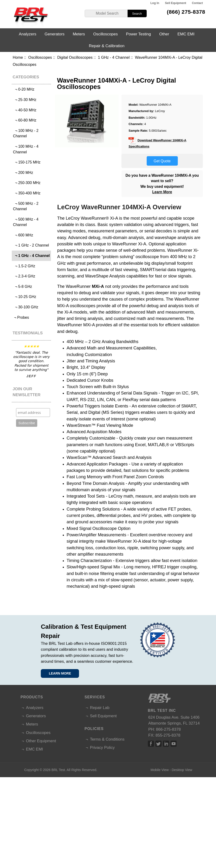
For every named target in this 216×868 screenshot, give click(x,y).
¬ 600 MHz (23, 235)
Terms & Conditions (107, 739)
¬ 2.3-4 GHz (24, 276)
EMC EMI (186, 34)
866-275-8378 (168, 729)
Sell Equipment (175, 3)
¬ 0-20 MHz (24, 89)
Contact (197, 3)
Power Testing (138, 34)
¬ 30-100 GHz (26, 307)
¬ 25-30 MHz (25, 100)
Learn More (162, 192)
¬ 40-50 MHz (25, 110)
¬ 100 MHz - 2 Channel (26, 133)
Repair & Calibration (107, 46)
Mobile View (160, 770)
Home (18, 57)
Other (164, 34)
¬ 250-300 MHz (27, 183)
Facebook (151, 744)
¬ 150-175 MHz (27, 162)
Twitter (158, 744)
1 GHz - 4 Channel (114, 57)
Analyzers (28, 34)
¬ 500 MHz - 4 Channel (26, 222)
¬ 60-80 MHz (25, 120)
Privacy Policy (102, 748)
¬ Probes (21, 317)
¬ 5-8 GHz (23, 287)
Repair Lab (100, 708)
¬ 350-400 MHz (27, 193)
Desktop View (182, 770)
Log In (155, 3)
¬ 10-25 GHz (25, 297)
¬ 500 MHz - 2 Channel (26, 206)
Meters (79, 34)
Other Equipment (41, 741)
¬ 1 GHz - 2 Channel (31, 245)
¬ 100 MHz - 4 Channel (26, 149)
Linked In (166, 744)
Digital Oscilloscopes (75, 57)
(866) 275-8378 (186, 12)
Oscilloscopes (40, 57)
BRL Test (58, 770)
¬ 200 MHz (23, 173)
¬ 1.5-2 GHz (24, 266)
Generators (55, 34)
